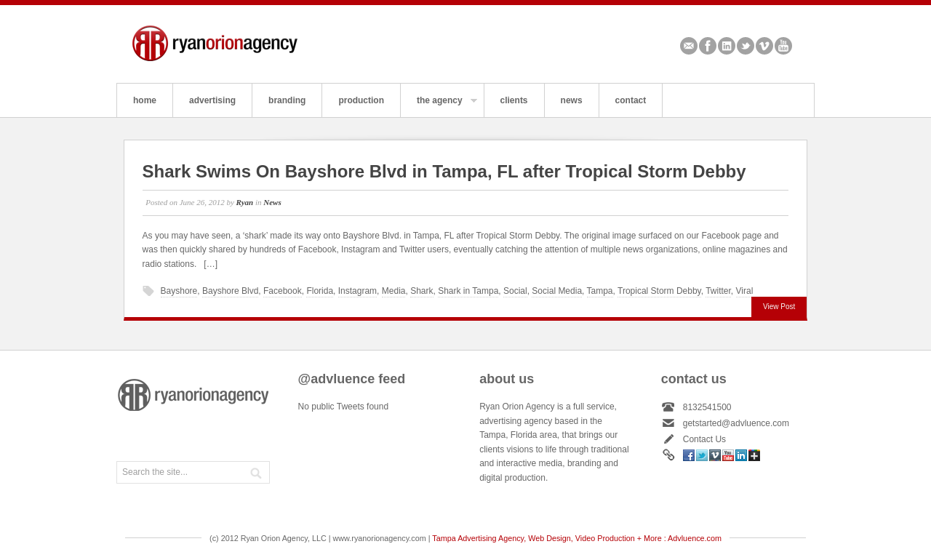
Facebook (708, 46)
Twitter (746, 46)
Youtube (783, 46)
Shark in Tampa (468, 291)
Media (394, 291)
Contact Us (704, 439)
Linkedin (727, 46)
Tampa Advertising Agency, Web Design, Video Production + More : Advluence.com (577, 538)
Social (515, 291)
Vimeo (764, 46)
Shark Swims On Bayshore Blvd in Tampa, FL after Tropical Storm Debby (444, 171)
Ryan (245, 202)
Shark (421, 291)
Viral (745, 291)
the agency (439, 106)
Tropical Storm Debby (659, 291)
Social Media (557, 291)
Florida (320, 291)
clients (514, 100)
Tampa (600, 291)
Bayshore (179, 291)
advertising (212, 100)
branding (287, 100)
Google (754, 455)
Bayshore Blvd (230, 291)
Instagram (357, 291)
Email (689, 46)
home (145, 100)
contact (631, 100)
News (272, 202)
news (572, 100)
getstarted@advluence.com (736, 423)
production (361, 100)
